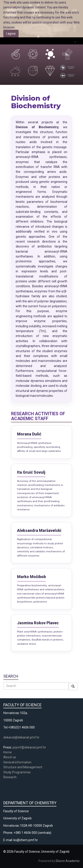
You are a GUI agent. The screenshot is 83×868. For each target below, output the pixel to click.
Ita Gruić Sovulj (31, 472)
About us (10, 757)
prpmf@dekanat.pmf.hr (29, 747)
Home (8, 752)
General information (17, 762)
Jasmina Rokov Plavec (38, 623)
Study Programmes (17, 772)
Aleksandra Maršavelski (39, 530)
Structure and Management (23, 767)
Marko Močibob (31, 577)
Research (10, 777)
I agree (11, 34)
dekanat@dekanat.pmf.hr (21, 737)
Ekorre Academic (68, 861)
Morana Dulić (29, 434)
